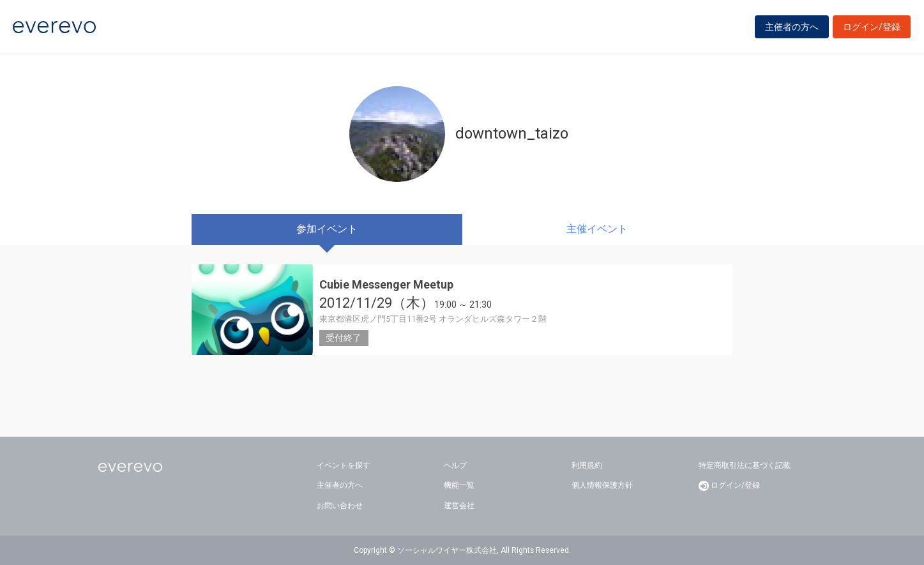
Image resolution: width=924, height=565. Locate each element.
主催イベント (597, 229)
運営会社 (459, 506)
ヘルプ (455, 465)
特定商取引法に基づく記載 (745, 465)
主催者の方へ (792, 27)
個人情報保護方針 (602, 485)
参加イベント (327, 229)
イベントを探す (344, 465)
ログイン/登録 (872, 27)
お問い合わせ (340, 506)
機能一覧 (459, 485)
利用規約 (587, 465)
